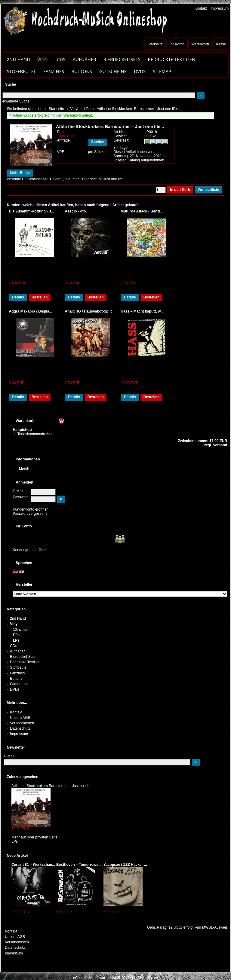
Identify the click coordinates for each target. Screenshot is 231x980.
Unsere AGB (20, 718)
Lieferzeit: (121, 140)
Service (98, 142)
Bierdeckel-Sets (122, 59)
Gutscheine (113, 71)
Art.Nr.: (119, 132)
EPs (16, 635)
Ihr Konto (177, 44)
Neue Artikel (17, 856)
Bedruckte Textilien (171, 59)
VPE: (61, 152)
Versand (220, 445)
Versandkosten (22, 723)
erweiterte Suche (16, 101)
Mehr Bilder (20, 173)
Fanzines (54, 71)
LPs (16, 640)
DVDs (140, 71)
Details (18, 297)
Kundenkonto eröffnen (31, 509)
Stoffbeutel (22, 71)
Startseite (155, 44)
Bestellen (40, 297)
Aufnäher (85, 59)
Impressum (220, 8)
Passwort (20, 497)
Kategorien (16, 609)
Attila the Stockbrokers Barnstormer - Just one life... (53, 786)
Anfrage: (64, 140)
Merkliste (26, 469)
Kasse (221, 44)
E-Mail (18, 491)
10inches (20, 630)
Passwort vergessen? (30, 514)
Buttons (82, 71)
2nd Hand (19, 59)
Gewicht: (120, 136)
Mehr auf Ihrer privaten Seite (34, 837)
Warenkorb (200, 44)
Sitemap (162, 71)
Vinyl (43, 59)
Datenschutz (20, 728)
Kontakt (201, 8)
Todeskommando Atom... (37, 434)
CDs (61, 59)
